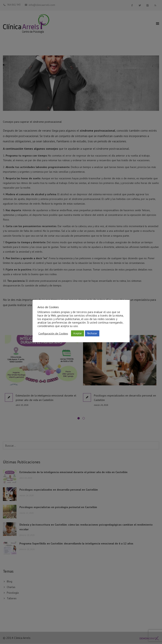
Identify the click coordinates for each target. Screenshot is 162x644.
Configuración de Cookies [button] (53, 333)
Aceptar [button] (78, 333)
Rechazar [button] (92, 333)
